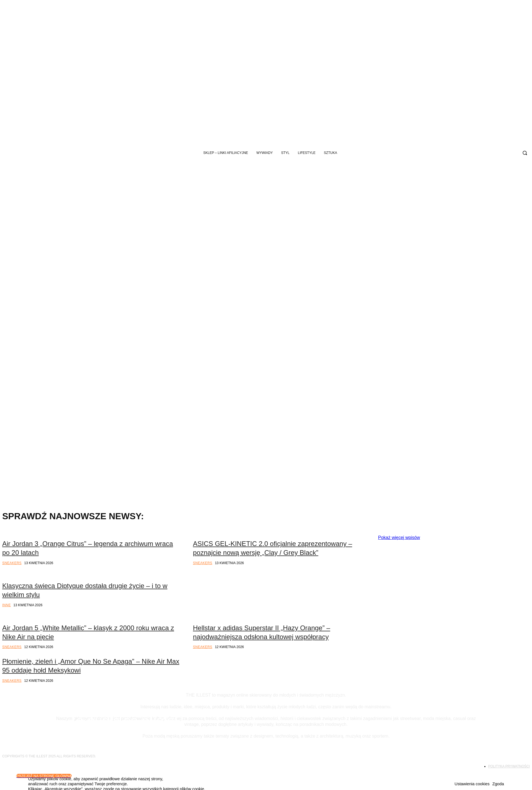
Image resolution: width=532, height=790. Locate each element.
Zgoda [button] (498, 784)
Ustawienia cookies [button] (472, 784)
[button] (525, 153)
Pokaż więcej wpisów (399, 537)
